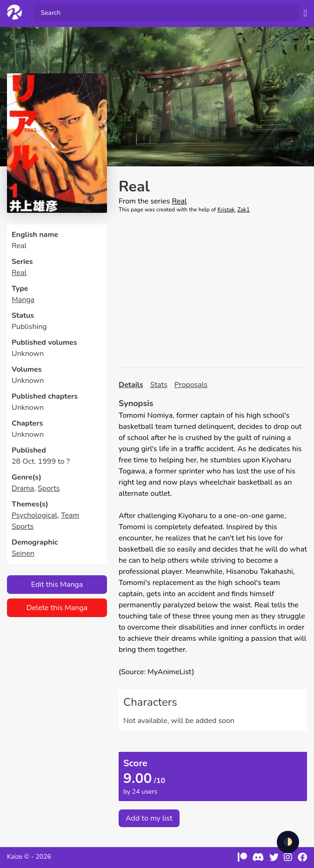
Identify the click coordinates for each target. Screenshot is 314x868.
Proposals (191, 385)
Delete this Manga (57, 608)
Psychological (34, 515)
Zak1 (244, 210)
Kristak (226, 210)
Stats (159, 385)
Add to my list (149, 818)
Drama (23, 488)
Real (19, 273)
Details (131, 385)
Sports (49, 488)
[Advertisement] (213, 290)
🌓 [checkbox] (288, 842)
